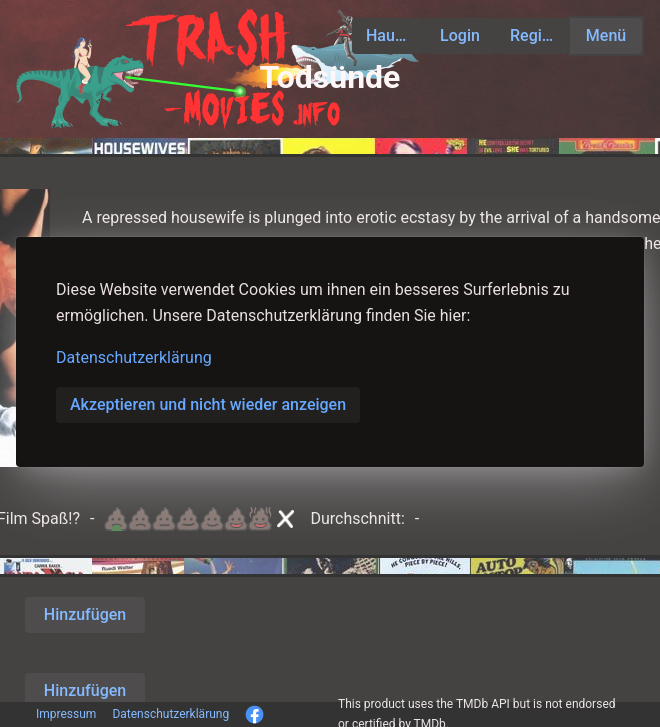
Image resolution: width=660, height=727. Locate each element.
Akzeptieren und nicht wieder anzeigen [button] (208, 404)
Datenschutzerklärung (134, 357)
